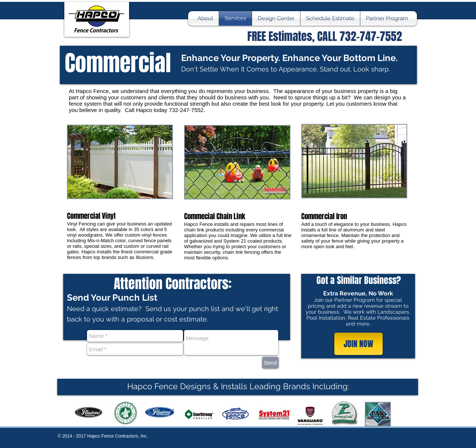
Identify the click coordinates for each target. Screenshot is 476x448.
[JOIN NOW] (358, 344)
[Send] (270, 363)
